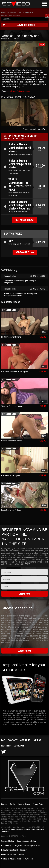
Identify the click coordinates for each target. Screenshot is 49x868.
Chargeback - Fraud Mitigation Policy (27, 845)
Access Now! (25, 651)
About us (25, 740)
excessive (26, 91)
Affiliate (19, 746)
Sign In (12, 804)
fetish (19, 91)
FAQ (3, 740)
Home (3, 13)
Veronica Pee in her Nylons (11, 16)
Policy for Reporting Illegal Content (14, 850)
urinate (10, 91)
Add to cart (22, 252)
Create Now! (25, 594)
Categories (12, 13)
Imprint (37, 740)
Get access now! (24, 220)
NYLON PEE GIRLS (26, 13)
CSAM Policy (6, 845)
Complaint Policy (8, 841)
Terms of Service (24, 804)
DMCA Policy (28, 859)
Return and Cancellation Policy (13, 854)
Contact (13, 740)
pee (15, 91)
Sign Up (4, 804)
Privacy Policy (38, 804)
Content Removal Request (11, 859)
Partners (6, 746)
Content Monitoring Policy (26, 841)
